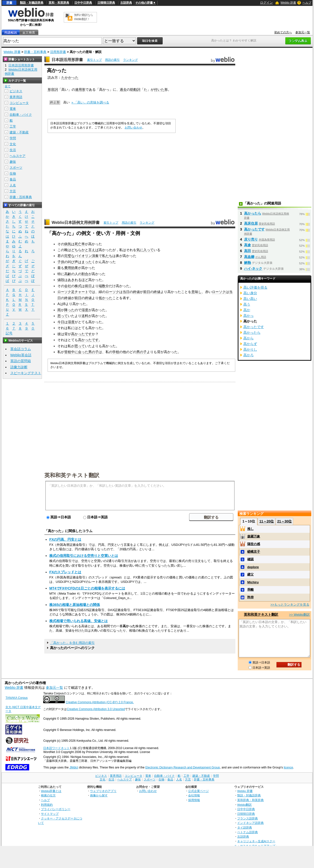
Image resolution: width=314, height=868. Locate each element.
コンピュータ (19, 103)
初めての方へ (283, 32)
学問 (13, 138)
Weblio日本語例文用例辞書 (76, 223)
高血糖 (249, 257)
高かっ (249, 316)
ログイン (266, 3)
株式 (78, 286)
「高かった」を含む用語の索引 (72, 643)
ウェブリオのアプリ (103, 791)
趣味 (13, 162)
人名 (13, 185)
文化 (13, 144)
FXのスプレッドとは (65, 572)
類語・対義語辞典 (32, 3)
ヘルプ (307, 3)
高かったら (253, 213)
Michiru (253, 582)
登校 (68, 352)
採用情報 (194, 800)
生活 (13, 150)
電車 (13, 109)
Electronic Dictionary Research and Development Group (183, 767)
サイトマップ (50, 814)
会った (83, 352)
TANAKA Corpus (16, 698)
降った (69, 310)
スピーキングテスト (26, 373)
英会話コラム (21, 349)
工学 (13, 126)
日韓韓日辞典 (106, 3)
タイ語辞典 (245, 827)
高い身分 (250, 293)
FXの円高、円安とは (65, 539)
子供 (61, 262)
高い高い (250, 299)
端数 (102, 286)
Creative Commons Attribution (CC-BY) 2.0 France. (100, 702)
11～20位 (267, 521)
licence (288, 767)
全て (8, 86)
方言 (13, 191)
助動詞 (135, 89)
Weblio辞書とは (51, 791)
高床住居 (251, 223)
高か (247, 310)
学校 (116, 352)
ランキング (131, 60)
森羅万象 (254, 536)
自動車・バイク (21, 115)
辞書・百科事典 (35, 52)
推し (250, 529)
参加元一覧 (303, 32)
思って (63, 316)
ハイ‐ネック (253, 268)
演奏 (95, 256)
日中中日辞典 (83, 3)
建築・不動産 (19, 132)
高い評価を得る (255, 287)
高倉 (248, 245)
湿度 (85, 310)
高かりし (250, 349)
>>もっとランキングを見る (290, 605)
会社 (68, 286)
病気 (68, 244)
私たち (107, 256)
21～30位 (284, 521)
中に (75, 352)
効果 (75, 268)
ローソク (112, 292)
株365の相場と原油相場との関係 (75, 605)
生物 (13, 173)
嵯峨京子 (254, 552)
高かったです (81, 334)
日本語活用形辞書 (67, 60)
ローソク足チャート (73, 292)
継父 (250, 574)
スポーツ (16, 168)
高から (249, 338)
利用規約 (47, 805)
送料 (85, 316)
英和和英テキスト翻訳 (72, 475)
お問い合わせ (133, 128)
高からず (250, 344)
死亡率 (80, 244)
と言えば (92, 250)
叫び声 (73, 262)
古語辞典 (126, 3)
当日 (126, 292)
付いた (159, 89)
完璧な (69, 256)
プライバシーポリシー (56, 809)
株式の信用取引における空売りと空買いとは (84, 556)
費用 (68, 268)
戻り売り (251, 239)
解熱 (248, 263)
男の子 (93, 352)
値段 (61, 280)
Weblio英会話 (21, 355)
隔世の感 (254, 544)
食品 (13, 179)
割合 (85, 274)
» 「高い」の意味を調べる (90, 102)
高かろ (249, 355)
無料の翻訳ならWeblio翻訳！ (84, 17)
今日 (61, 322)
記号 (9, 333)
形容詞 (53, 89)
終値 (136, 292)
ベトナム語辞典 (248, 832)
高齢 (68, 274)
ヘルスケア (18, 156)
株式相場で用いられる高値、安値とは (78, 621)
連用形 (80, 89)
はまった (85, 262)
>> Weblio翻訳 (299, 615)
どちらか (78, 250)
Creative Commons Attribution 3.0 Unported (96, 709)
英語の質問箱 (21, 361)
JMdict (74, 767)
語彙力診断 (19, 367)
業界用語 (16, 97)
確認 (250, 559)
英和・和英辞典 (59, 3)
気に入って (145, 250)
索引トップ (94, 60)
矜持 (250, 597)
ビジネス (16, 91)
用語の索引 (112, 60)
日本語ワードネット (56, 748)
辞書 (9, 3)
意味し (196, 292)
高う (247, 304)
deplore (253, 567)
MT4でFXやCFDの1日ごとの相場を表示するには (87, 588)
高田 (248, 251)
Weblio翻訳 (244, 805)
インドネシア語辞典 (250, 823)
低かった (105, 298)
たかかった (70, 77)
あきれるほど (78, 280)
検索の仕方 (48, 795)
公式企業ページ (198, 791)
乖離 (250, 590)
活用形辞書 (58, 52)
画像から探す (99, 795)
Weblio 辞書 (288, 3)
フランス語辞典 (248, 818)
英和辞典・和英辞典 (250, 800)
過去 (123, 89)
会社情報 (194, 795)
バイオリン (83, 256)
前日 (88, 286)
